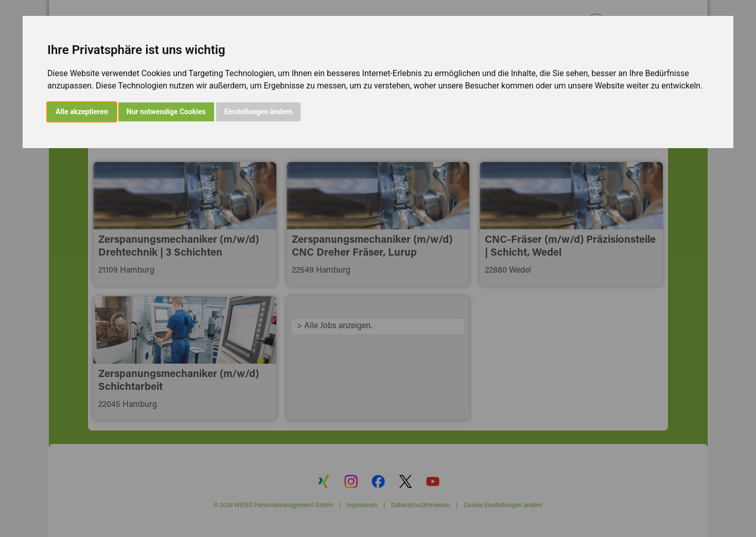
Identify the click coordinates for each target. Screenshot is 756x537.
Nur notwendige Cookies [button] (166, 112)
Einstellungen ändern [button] (259, 112)
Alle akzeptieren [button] (82, 112)
